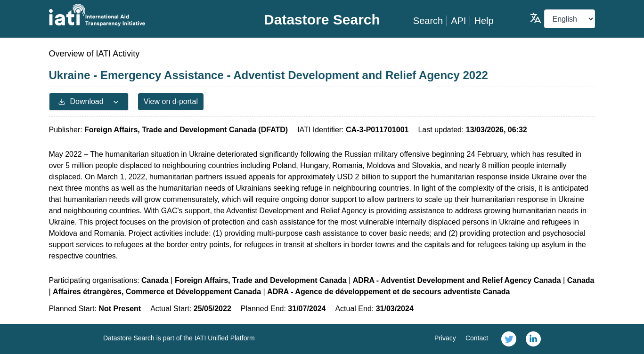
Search (428, 21)
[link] (509, 339)
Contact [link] (477, 338)
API (458, 21)
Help (484, 21)
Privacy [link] (445, 338)
